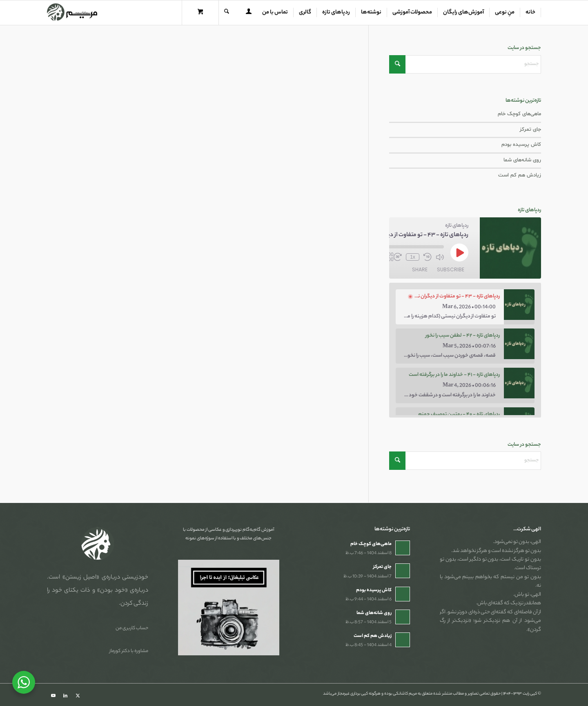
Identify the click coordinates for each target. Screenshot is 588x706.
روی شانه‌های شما (522, 160)
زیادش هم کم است (520, 175)
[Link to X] (78, 696)
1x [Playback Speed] (413, 257)
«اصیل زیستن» (81, 578)
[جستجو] (227, 13)
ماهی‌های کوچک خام (519, 114)
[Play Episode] (459, 252)
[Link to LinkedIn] (65, 696)
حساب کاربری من (132, 628)
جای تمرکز (530, 130)
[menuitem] (531, 13)
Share (420, 269)
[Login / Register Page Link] (249, 13)
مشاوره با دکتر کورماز (129, 651)
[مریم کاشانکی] (72, 13)
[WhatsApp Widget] (24, 682)
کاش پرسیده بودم (521, 145)
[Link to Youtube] (53, 696)
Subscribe (451, 269)
